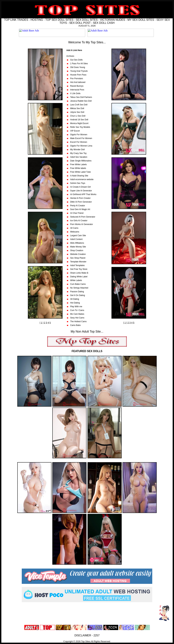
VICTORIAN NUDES (113, 20)
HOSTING (37, 20)
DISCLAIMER (83, 635)
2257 (97, 635)
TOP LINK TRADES (16, 20)
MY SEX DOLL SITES (141, 20)
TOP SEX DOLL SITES (59, 20)
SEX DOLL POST (80, 23)
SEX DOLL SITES (87, 20)
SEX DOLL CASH (104, 23)
